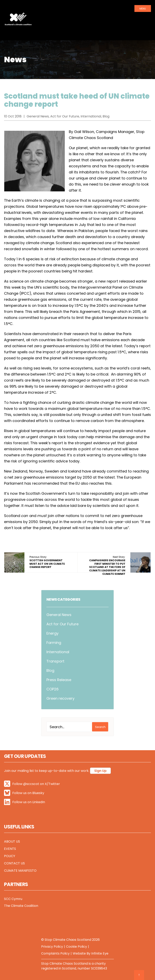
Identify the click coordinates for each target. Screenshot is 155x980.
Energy (52, 633)
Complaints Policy (55, 953)
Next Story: (107, 565)
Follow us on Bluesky (24, 793)
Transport (55, 661)
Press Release (59, 680)
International (58, 652)
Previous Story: (47, 562)
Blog (50, 670)
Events (10, 849)
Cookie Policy (76, 947)
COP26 (52, 689)
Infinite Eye (100, 953)
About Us (12, 841)
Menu (143, 9)
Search (100, 727)
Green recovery (60, 698)
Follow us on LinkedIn (25, 802)
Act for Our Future (62, 624)
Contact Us (14, 863)
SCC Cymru (13, 899)
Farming (54, 643)
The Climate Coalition (21, 906)
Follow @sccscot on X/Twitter (32, 784)
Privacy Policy (52, 947)
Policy (10, 856)
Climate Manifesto (20, 871)
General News (59, 615)
